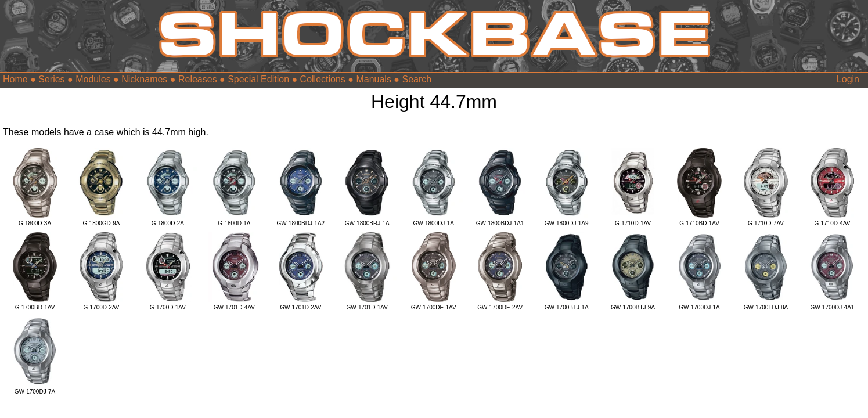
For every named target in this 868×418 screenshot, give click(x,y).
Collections (323, 79)
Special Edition (258, 79)
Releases (198, 79)
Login (848, 79)
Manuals (373, 79)
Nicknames (144, 79)
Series (51, 79)
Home (15, 79)
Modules (93, 79)
